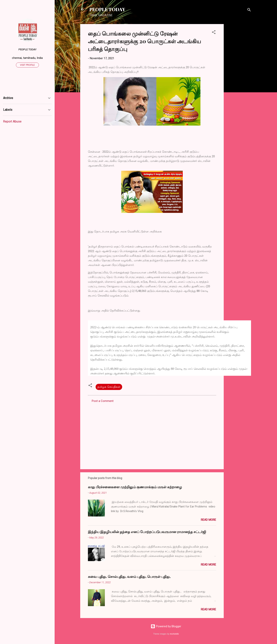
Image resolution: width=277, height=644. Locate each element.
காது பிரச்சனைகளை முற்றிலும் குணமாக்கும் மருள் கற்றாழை (135, 487)
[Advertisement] (239, 82)
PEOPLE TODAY (107, 9)
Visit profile (27, 65)
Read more (208, 520)
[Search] (249, 10)
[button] (214, 33)
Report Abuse (12, 121)
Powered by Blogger (166, 626)
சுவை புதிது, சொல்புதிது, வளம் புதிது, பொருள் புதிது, (129, 577)
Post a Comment (103, 401)
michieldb (174, 634)
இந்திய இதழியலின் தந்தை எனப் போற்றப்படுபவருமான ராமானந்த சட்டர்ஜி (147, 532)
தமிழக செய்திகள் (109, 387)
